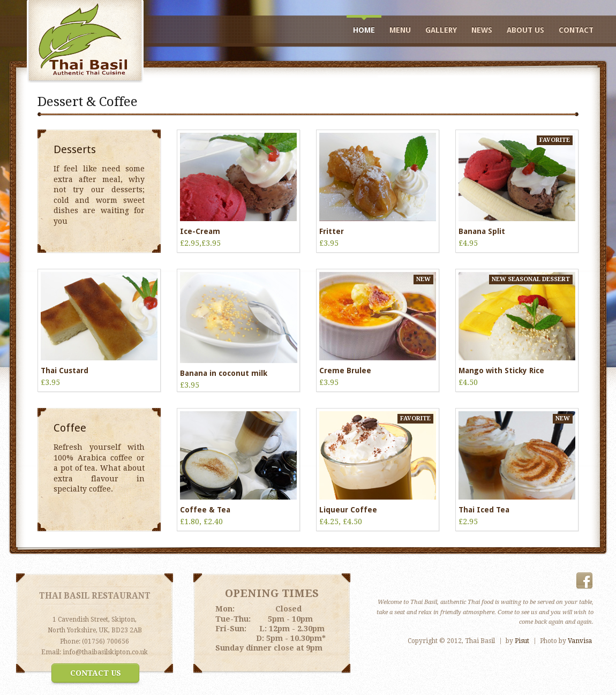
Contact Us (96, 673)
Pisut (522, 641)
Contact (576, 30)
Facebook (584, 581)
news (482, 30)
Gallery (441, 30)
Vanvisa (580, 641)
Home (364, 30)
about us (525, 30)
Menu (400, 30)
